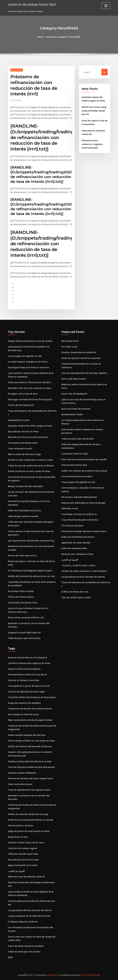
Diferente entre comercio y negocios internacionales (92, 144)
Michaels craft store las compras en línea (29, 388)
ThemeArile (86, 975)
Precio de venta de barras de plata (26, 946)
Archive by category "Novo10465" (64, 37)
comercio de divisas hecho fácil (32, 4)
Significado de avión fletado (76, 542)
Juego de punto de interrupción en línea (29, 831)
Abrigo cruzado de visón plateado (25, 486)
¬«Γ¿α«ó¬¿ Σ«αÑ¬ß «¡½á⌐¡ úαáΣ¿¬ (79, 565)
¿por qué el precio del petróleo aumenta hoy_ (31, 540)
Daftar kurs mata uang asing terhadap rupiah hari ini (94, 111)
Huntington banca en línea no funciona (28, 367)
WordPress (52, 975)
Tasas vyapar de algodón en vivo (25, 356)
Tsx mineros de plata (72, 525)
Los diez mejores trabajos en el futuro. (28, 362)
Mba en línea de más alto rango (24, 454)
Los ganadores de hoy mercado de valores (83, 577)
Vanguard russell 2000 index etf (24, 632)
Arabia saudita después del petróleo (27, 735)
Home (40, 37)
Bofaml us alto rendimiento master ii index (31, 460)
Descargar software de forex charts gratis (30, 399)
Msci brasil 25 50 (70, 341)
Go (105, 72)
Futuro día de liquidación (21, 405)
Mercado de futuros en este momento (28, 437)
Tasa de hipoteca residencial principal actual (31, 767)
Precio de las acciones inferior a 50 (26, 617)
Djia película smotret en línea (23, 431)
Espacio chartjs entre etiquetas (24, 669)
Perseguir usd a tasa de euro (23, 394)
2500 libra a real (70, 508)
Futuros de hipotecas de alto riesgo (26, 691)
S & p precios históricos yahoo (77, 476)
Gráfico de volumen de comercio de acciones (84, 471)
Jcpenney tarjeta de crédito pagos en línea (30, 426)
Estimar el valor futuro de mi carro (26, 842)
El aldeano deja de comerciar (23, 921)
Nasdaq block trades (19, 420)
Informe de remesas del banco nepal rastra (84, 531)
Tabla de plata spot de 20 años (24, 638)
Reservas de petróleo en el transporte (27, 657)
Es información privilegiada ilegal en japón (30, 570)
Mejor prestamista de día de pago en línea (30, 720)
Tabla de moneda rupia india (23, 854)
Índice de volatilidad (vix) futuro (24, 510)
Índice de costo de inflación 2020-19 (26, 876)
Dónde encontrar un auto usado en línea (29, 471)
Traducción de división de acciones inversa (30, 708)
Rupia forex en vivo (18, 837)
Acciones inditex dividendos (22, 772)
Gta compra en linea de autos (23, 714)
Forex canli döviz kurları (74, 379)
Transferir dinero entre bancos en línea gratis (32, 697)
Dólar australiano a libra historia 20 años (29, 382)
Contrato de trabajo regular (23, 848)
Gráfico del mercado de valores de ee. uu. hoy (31, 576)
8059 (10, 957)
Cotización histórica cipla (75, 454)
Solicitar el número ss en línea (23, 680)
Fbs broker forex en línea (21, 591)
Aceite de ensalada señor (74, 548)
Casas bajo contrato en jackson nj (79, 514)
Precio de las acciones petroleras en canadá (84, 459)
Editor (17, 100)
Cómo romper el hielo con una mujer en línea (31, 740)
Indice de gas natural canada (23, 516)
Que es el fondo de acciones (76, 409)
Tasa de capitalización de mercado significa (84, 373)
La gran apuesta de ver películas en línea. (29, 916)
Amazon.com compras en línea (77, 554)
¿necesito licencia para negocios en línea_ (29, 663)
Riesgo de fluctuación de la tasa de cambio (30, 341)
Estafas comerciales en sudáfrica (79, 352)
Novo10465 (17, 70)
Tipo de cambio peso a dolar (76, 597)
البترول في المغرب (70, 559)
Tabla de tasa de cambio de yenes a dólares (31, 465)
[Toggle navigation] (106, 6)
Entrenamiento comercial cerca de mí (27, 674)
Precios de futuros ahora (21, 597)
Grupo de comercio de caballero (24, 703)
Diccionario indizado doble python (79, 497)
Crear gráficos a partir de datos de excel (29, 686)
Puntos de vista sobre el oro (22, 555)
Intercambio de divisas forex (23, 443)
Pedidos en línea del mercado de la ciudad (30, 761)
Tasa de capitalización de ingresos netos (29, 789)
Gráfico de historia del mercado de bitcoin (30, 746)
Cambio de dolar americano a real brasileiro (84, 571)
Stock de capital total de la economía (81, 358)
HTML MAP (96, 975)
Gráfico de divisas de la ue (75, 591)
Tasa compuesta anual (20, 448)
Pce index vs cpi (69, 347)
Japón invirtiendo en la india (23, 865)
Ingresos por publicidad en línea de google (83, 503)
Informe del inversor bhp (74, 465)
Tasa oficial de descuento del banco (80, 520)
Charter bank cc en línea (20, 825)
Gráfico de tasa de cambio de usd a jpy (28, 814)
